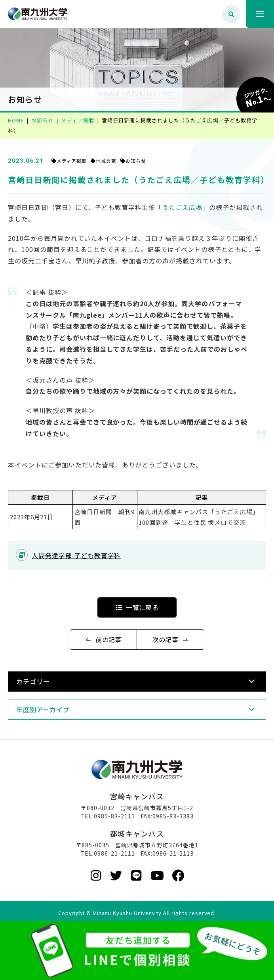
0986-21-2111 (114, 853)
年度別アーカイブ (43, 709)
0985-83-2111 (114, 816)
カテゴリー (33, 681)
